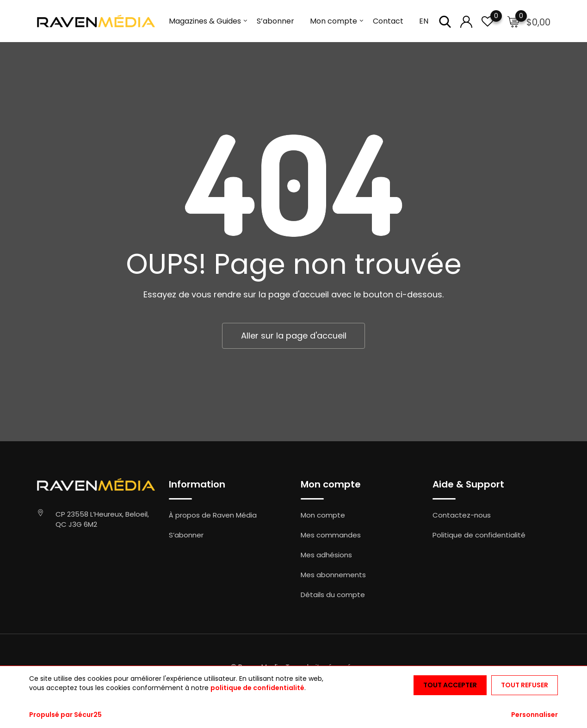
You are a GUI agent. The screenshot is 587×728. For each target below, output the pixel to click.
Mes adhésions (326, 555)
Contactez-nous (462, 515)
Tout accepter (450, 685)
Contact (388, 21)
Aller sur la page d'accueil (294, 336)
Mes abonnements (333, 575)
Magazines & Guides (205, 21)
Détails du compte (333, 595)
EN (424, 21)
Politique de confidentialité (479, 535)
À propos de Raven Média (213, 515)
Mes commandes (331, 535)
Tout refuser (525, 685)
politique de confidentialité (257, 688)
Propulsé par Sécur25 (65, 715)
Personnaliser (534, 715)
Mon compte (334, 21)
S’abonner (275, 21)
